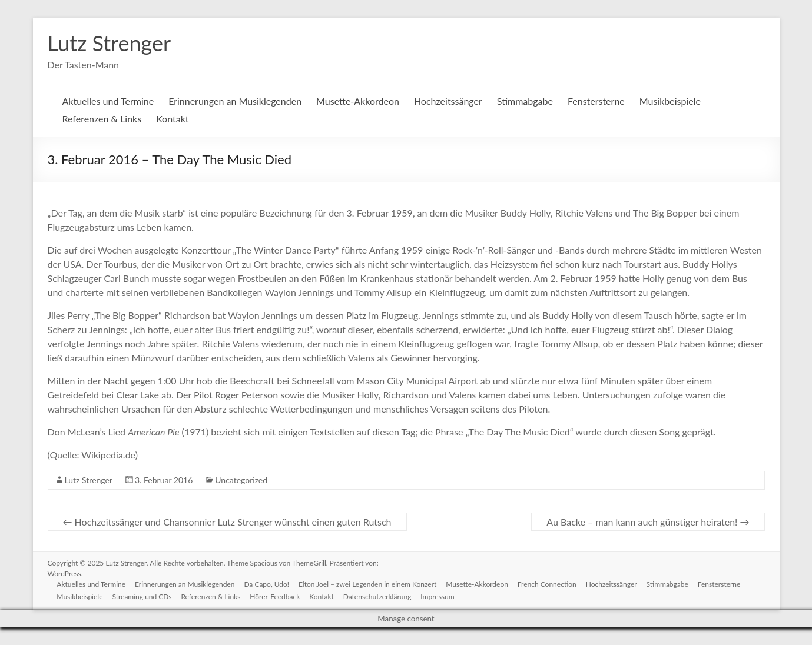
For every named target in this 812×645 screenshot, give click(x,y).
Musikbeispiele (670, 101)
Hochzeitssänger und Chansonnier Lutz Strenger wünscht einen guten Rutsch (227, 522)
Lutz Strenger (110, 43)
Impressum (438, 596)
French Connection (547, 584)
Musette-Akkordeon (358, 101)
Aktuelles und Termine (108, 101)
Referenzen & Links (102, 119)
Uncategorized (241, 480)
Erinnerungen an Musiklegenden (235, 101)
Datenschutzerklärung (377, 596)
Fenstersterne (596, 101)
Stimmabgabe (525, 101)
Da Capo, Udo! (267, 584)
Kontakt (172, 119)
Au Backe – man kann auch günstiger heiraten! (648, 522)
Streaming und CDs (142, 596)
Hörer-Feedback (275, 596)
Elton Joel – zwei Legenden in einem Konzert (367, 584)
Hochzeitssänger (448, 101)
